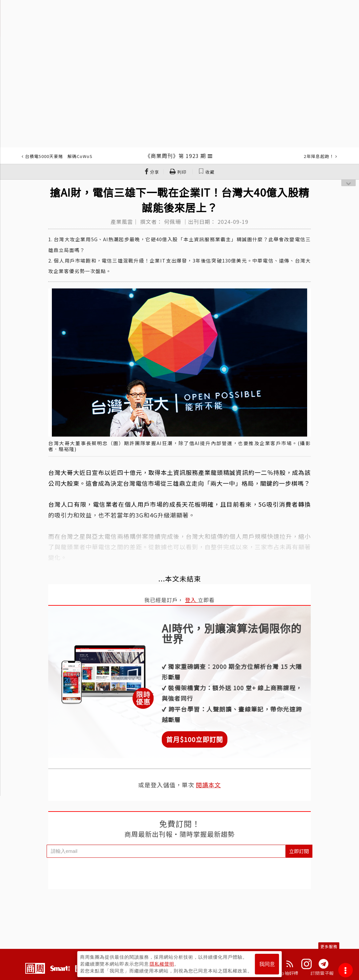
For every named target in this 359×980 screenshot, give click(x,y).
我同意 (267, 964)
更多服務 (329, 946)
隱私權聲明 (162, 964)
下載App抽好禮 (282, 973)
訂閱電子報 (322, 973)
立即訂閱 (299, 851)
